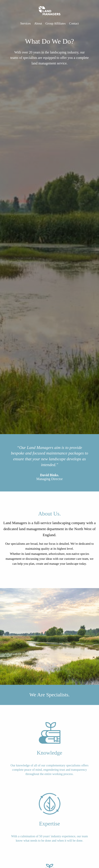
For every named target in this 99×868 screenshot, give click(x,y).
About (38, 23)
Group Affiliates (56, 23)
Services (26, 23)
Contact (74, 23)
